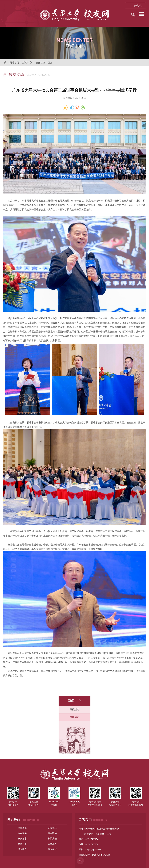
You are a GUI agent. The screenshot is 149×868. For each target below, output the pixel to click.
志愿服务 (52, 844)
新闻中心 (27, 63)
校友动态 (40, 63)
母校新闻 (74, 710)
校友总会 (22, 828)
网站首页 (14, 63)
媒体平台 (22, 844)
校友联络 (52, 833)
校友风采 (22, 833)
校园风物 (52, 839)
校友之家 (22, 839)
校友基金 (52, 849)
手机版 (136, 5)
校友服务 (22, 849)
